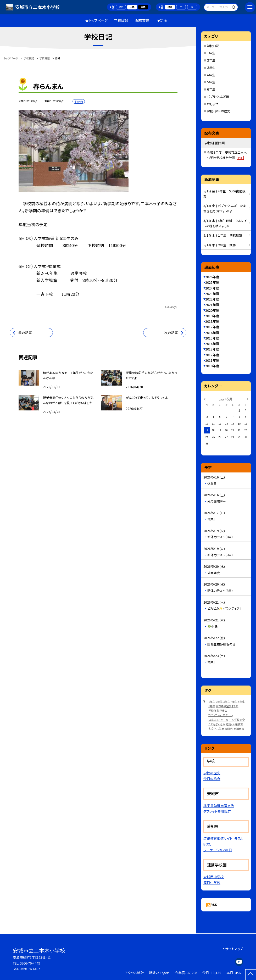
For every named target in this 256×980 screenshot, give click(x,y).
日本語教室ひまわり (227, 706)
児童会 (223, 711)
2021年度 (212, 305)
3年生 (227, 702)
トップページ (98, 20)
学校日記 (121, 20)
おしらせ (213, 104)
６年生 (211, 89)
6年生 (212, 706)
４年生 (211, 75)
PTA (231, 720)
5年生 (241, 702)
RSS (214, 904)
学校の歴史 (212, 773)
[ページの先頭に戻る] (251, 975)
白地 (132, 7)
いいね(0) (171, 307)
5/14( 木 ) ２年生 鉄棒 (220, 245)
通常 (121, 7)
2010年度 (212, 366)
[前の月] (204, 399)
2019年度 (212, 316)
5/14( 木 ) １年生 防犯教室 (223, 235)
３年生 (211, 67)
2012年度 (212, 355)
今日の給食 (212, 779)
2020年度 (212, 310)
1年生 (212, 702)
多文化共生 (215, 729)
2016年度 (212, 333)
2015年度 (212, 338)
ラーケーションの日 (218, 850)
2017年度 (212, 327)
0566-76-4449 (30, 963)
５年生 (211, 82)
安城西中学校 (214, 877)
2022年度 (212, 299)
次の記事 (171, 333)
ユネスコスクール (218, 720)
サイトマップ (234, 949)
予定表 (162, 20)
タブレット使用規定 (217, 811)
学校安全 (240, 720)
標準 (170, 7)
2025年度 (212, 282)
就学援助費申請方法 (219, 806)
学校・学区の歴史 (219, 111)
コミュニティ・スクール (220, 715)
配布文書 (142, 20)
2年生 (219, 702)
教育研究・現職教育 (233, 729)
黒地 (143, 7)
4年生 (234, 702)
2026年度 (212, 277)
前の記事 (25, 333)
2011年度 (212, 360)
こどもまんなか (217, 724)
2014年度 (212, 344)
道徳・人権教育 (234, 724)
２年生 (211, 60)
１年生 (211, 53)
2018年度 (212, 321)
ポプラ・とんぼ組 (218, 96)
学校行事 (214, 711)
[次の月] (247, 399)
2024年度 (212, 288)
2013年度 (212, 349)
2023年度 (212, 294)
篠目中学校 (212, 882)
